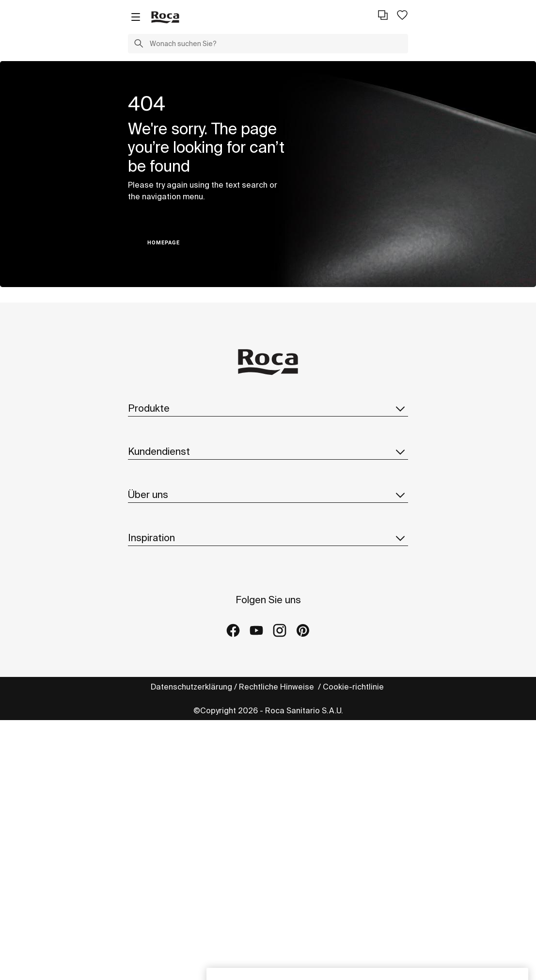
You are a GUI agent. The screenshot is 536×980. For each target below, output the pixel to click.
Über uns (268, 495)
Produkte (268, 408)
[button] (139, 45)
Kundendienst (268, 451)
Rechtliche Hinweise (277, 687)
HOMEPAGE (164, 243)
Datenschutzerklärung (191, 687)
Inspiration (268, 538)
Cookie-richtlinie (354, 687)
